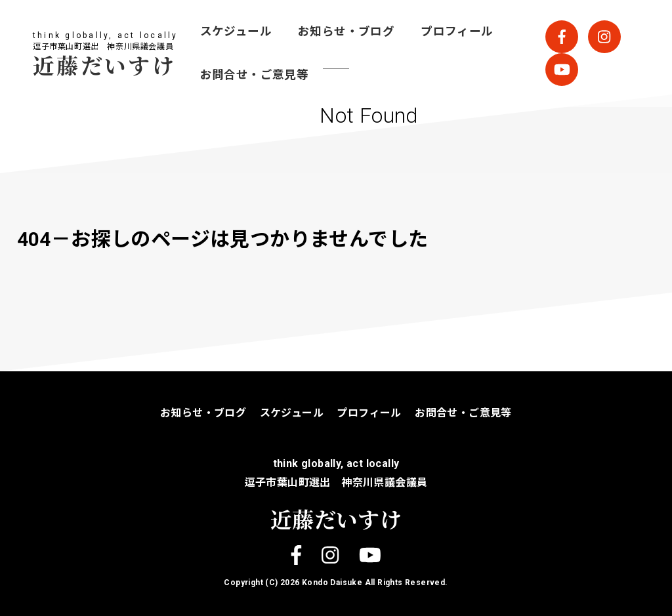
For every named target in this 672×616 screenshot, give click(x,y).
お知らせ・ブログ (346, 31)
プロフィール (457, 31)
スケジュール (236, 31)
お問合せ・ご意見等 (255, 75)
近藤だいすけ (104, 65)
